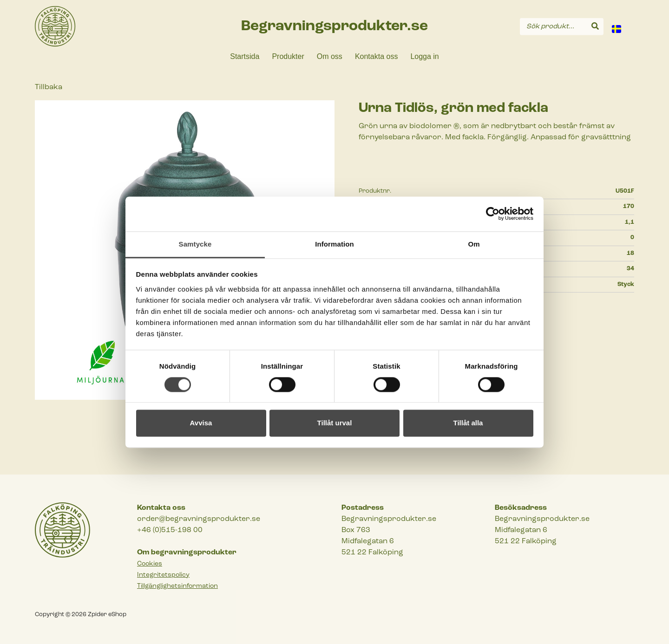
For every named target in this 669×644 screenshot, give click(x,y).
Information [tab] (334, 244)
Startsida (245, 56)
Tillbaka (49, 87)
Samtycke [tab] (195, 244)
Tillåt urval (335, 423)
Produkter (288, 56)
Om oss (330, 56)
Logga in (424, 56)
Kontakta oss (377, 56)
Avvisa (201, 423)
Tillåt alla (468, 423)
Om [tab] (474, 244)
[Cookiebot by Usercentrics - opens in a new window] (493, 214)
